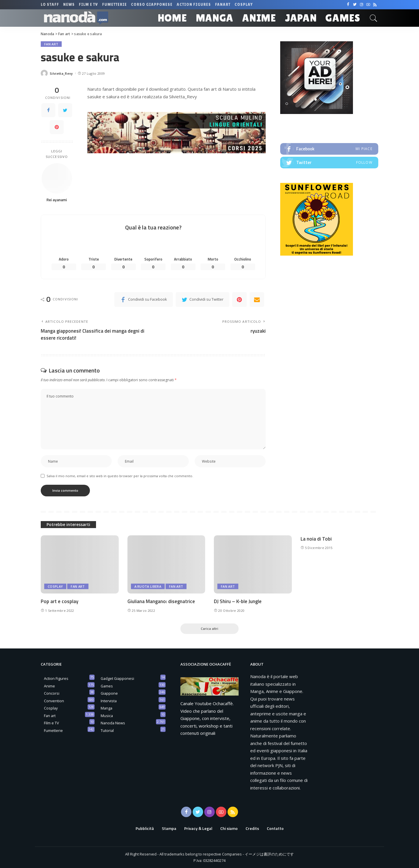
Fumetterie (53, 730)
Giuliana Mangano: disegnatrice (161, 601)
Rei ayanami (57, 200)
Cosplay (55, 586)
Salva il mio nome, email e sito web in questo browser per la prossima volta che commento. (120, 476)
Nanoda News (113, 723)
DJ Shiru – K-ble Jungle (238, 601)
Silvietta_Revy (61, 73)
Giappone (109, 693)
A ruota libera (148, 586)
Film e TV (52, 723)
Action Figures (56, 678)
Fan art (51, 44)
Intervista (109, 701)
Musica (107, 716)
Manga (106, 708)
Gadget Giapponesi (117, 678)
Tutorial (107, 730)
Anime (49, 686)
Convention (54, 701)
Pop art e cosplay (60, 601)
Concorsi (52, 693)
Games (107, 686)
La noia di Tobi (316, 539)
